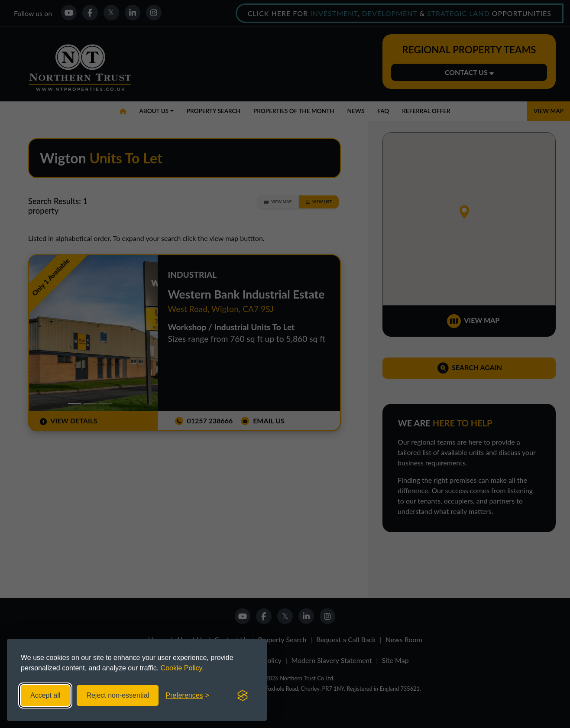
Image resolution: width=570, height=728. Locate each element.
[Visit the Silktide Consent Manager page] (243, 695)
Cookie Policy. (182, 668)
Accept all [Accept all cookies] (45, 695)
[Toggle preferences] (187, 695)
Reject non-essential (118, 695)
